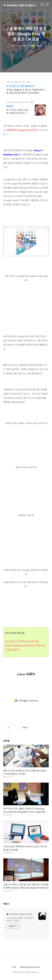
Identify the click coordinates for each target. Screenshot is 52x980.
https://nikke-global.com (18, 102)
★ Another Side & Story (17, 5)
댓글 (6, 904)
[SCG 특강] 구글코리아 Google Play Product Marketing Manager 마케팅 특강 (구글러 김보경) (25, 645)
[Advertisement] (26, 700)
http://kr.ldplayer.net (16, 82)
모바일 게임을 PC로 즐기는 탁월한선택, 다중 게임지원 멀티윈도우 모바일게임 (26, 91)
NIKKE (10, 106)
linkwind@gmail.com (30, 967)
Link (14, 967)
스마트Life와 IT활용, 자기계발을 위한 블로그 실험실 (20, 919)
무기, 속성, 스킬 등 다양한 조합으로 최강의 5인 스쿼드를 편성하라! (17, 111)
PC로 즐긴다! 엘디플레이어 (21, 86)
